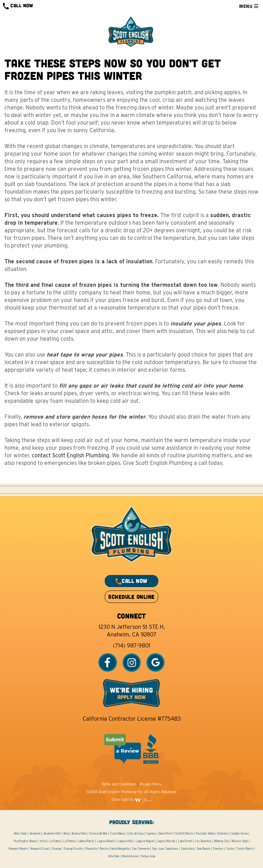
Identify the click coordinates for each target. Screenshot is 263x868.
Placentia (91, 849)
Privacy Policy (151, 784)
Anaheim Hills (52, 833)
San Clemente (141, 849)
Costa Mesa (117, 833)
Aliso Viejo (20, 833)
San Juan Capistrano (165, 849)
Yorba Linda (148, 856)
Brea (66, 833)
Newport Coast (40, 849)
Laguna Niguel (145, 841)
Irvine (43, 841)
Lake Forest (185, 841)
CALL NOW (18, 6)
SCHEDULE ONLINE (131, 597)
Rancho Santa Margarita (114, 849)
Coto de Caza (135, 833)
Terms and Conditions (119, 784)
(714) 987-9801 (132, 646)
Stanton (218, 849)
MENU (249, 6)
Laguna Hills (125, 841)
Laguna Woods (166, 841)
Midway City (222, 841)
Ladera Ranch (86, 841)
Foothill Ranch (184, 833)
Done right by (132, 799)
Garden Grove (239, 833)
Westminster (130, 856)
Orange (56, 849)
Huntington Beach (25, 841)
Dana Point (166, 833)
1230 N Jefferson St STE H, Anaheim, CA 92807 (132, 631)
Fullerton (223, 833)
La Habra (55, 841)
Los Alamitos (203, 841)
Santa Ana (187, 849)
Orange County (73, 849)
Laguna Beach (106, 841)
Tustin (230, 849)
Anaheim (35, 833)
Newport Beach (18, 849)
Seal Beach (203, 849)
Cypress (151, 833)
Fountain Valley (205, 833)
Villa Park (114, 856)
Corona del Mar (98, 833)
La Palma (69, 841)
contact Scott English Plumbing (71, 455)
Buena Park (79, 833)
